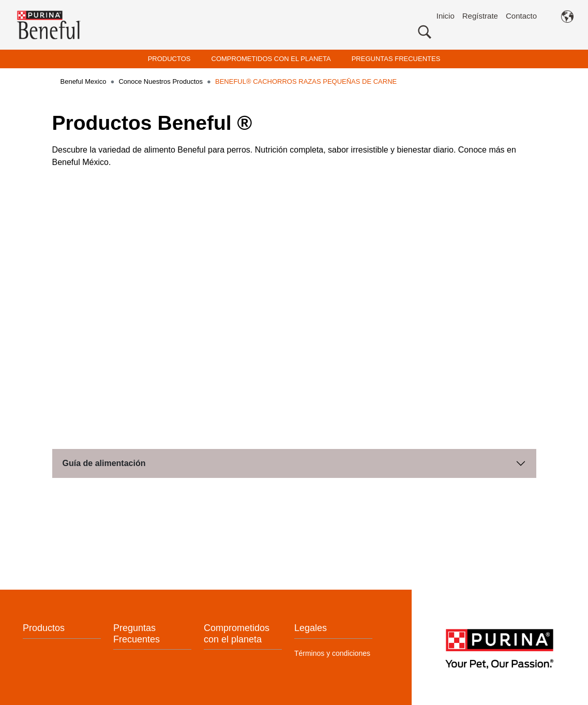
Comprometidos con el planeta (237, 632)
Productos (44, 626)
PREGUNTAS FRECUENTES (396, 59)
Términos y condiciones (332, 651)
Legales (311, 626)
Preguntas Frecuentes (137, 632)
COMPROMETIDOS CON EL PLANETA (271, 59)
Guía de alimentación (104, 461)
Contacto (521, 16)
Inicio (446, 16)
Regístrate (480, 16)
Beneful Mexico (84, 81)
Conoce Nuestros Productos (161, 81)
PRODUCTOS (169, 59)
